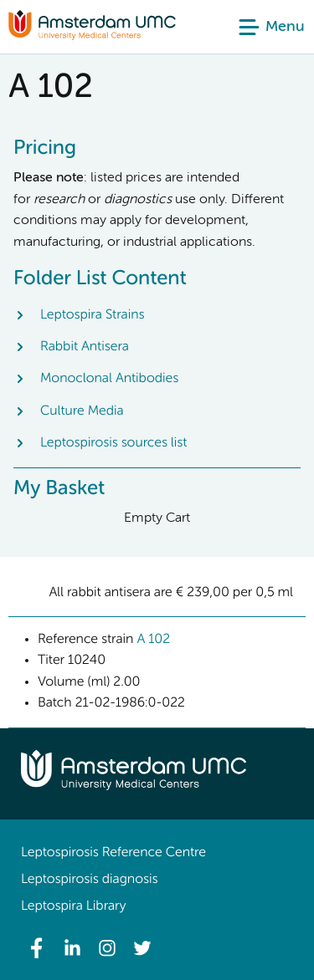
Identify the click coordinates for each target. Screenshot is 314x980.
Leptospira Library (73, 906)
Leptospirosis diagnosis (89, 880)
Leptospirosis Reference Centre (113, 853)
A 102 (153, 640)
